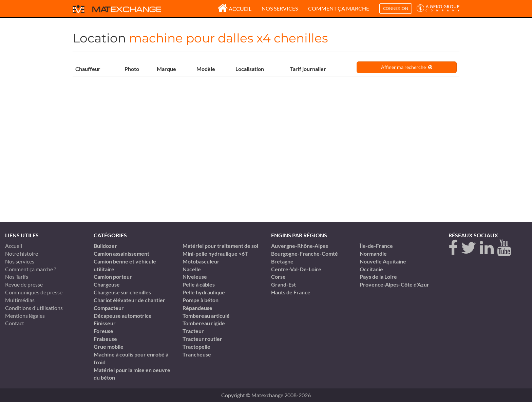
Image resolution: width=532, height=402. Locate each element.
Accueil (234, 9)
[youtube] (504, 248)
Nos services (280, 8)
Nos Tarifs (17, 277)
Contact (15, 323)
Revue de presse (24, 284)
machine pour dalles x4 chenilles (229, 38)
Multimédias (20, 300)
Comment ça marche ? (31, 269)
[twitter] (469, 248)
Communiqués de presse (34, 292)
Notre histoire (22, 253)
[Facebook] (453, 248)
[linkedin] (487, 248)
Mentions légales (25, 316)
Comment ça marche (339, 8)
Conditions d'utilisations (34, 308)
